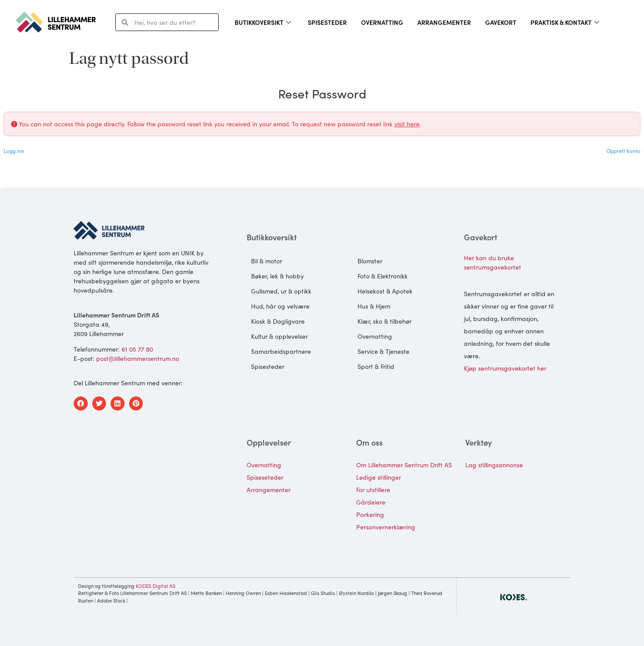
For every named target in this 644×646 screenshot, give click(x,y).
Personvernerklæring (386, 527)
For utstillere (373, 489)
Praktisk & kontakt (565, 22)
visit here (407, 124)
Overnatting (382, 22)
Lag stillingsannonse (494, 465)
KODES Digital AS (155, 586)
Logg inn (14, 151)
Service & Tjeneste (383, 351)
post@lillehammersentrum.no (138, 358)
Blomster (370, 261)
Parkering (370, 514)
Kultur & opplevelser (279, 336)
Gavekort (501, 22)
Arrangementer (444, 22)
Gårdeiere (371, 502)
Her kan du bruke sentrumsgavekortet (493, 262)
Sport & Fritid (376, 366)
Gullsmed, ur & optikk (281, 291)
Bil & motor (267, 261)
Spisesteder (327, 22)
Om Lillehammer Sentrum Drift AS (404, 465)
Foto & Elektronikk (383, 276)
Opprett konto (623, 151)
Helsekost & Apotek (385, 291)
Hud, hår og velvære (280, 306)
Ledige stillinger (379, 477)
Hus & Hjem (374, 306)
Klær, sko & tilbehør (385, 321)
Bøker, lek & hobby (277, 276)
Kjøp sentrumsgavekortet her (505, 368)
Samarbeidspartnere (281, 351)
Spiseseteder (265, 477)
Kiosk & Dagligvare (278, 321)
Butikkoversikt (263, 22)
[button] (81, 403)
